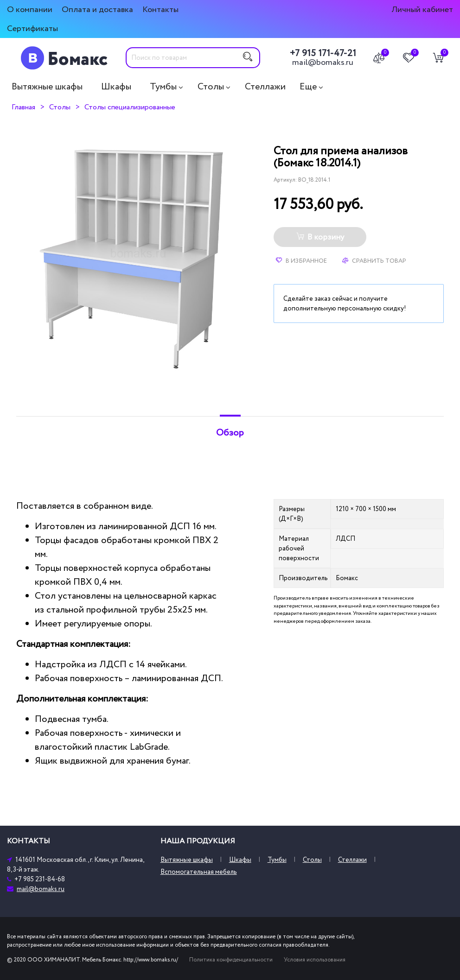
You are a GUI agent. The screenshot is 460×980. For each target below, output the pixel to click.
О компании (30, 9)
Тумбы (163, 87)
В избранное (301, 261)
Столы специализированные (130, 107)
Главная (23, 107)
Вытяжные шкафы (47, 87)
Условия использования (315, 960)
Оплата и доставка (97, 9)
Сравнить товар (374, 261)
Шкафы (116, 87)
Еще (308, 87)
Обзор (230, 433)
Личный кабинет (422, 9)
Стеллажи (265, 87)
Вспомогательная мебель (199, 872)
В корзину (320, 237)
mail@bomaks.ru (323, 63)
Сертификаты (32, 28)
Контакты (160, 9)
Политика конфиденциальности (231, 960)
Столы (211, 87)
